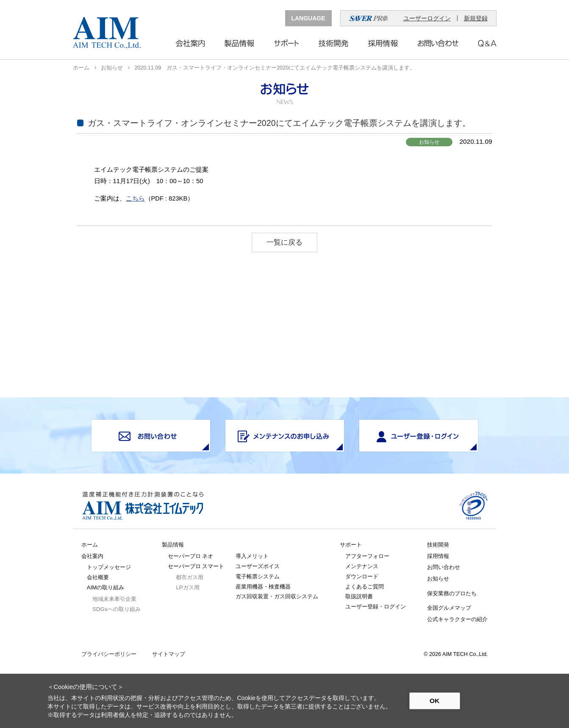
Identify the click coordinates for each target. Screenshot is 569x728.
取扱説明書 (359, 596)
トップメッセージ (109, 567)
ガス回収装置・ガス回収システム (277, 596)
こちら (135, 198)
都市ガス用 (190, 577)
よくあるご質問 (365, 587)
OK (434, 701)
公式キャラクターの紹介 (457, 619)
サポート (351, 545)
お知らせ (112, 68)
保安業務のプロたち (452, 593)
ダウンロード (362, 576)
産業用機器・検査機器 (263, 587)
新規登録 (476, 18)
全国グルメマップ (449, 608)
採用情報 (438, 556)
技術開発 (438, 545)
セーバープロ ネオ (191, 556)
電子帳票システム (258, 576)
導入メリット (252, 556)
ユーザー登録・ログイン (376, 607)
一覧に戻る (284, 242)
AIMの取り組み (106, 587)
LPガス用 (187, 587)
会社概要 (98, 577)
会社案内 (92, 556)
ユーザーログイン (427, 18)
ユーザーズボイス (258, 566)
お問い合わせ (444, 567)
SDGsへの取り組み (116, 609)
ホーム (81, 68)
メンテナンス (362, 566)
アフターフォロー (367, 556)
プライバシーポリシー (109, 654)
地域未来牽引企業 (114, 599)
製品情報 (173, 545)
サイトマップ (169, 654)
